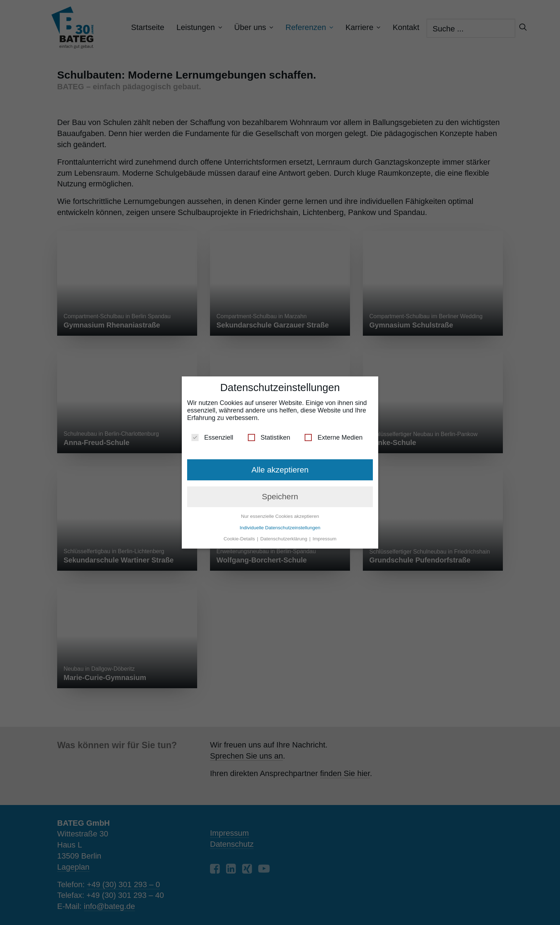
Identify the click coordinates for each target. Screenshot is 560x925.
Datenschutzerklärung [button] (284, 539)
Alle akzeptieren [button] (280, 470)
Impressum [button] (324, 539)
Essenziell (212, 438)
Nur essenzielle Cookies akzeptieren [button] (280, 516)
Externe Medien (334, 438)
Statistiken (269, 438)
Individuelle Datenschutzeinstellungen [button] (280, 528)
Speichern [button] (280, 497)
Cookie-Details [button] (240, 539)
